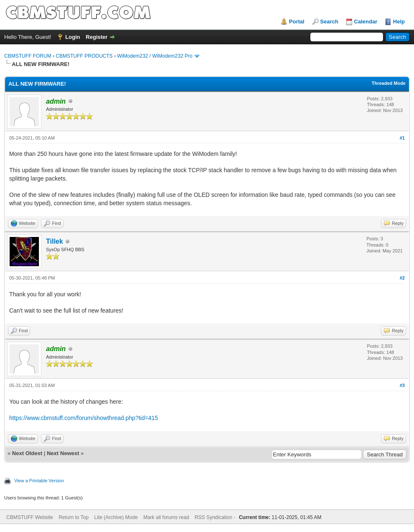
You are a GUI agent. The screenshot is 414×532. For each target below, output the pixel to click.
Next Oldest (27, 453)
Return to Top (74, 517)
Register (97, 37)
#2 (402, 278)
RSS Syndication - (216, 517)
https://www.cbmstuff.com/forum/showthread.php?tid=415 (84, 418)
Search (329, 22)
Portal (297, 22)
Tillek (55, 241)
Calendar (366, 22)
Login (73, 37)
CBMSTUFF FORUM (28, 56)
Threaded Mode (389, 83)
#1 (402, 138)
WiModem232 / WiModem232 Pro (155, 56)
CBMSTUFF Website (30, 517)
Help (399, 22)
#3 (402, 385)
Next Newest (63, 453)
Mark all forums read (166, 517)
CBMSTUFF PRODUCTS (84, 56)
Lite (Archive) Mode (116, 517)
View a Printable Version (39, 481)
